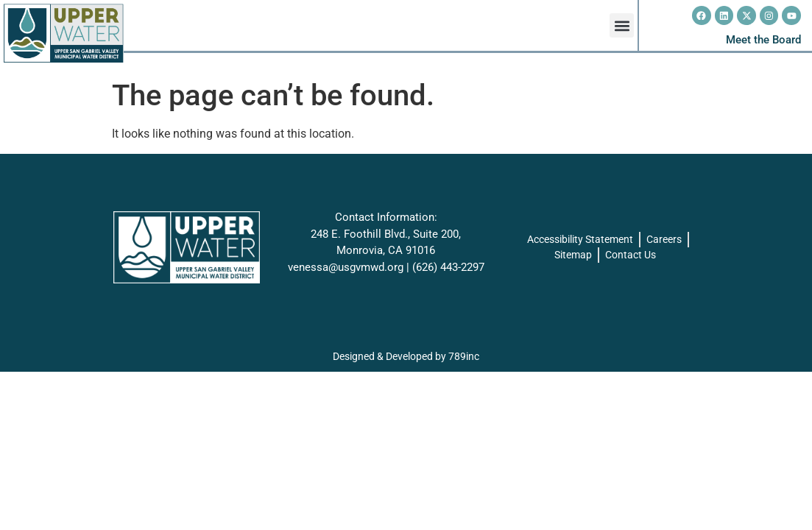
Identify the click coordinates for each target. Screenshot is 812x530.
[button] (622, 25)
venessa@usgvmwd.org (346, 267)
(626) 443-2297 (448, 267)
